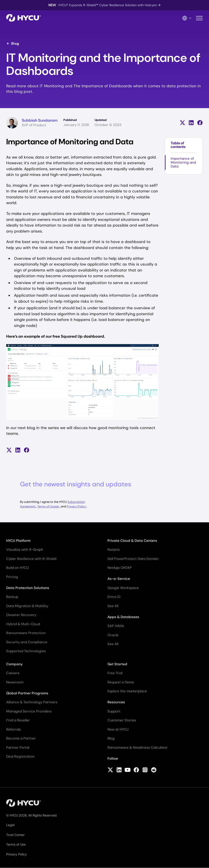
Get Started (117, 664)
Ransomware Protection (26, 633)
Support (114, 711)
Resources (116, 702)
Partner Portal (18, 748)
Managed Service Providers (29, 711)
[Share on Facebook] (200, 123)
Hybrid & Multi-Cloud (23, 624)
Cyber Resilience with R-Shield (31, 559)
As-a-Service (119, 579)
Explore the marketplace (127, 691)
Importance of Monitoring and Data (183, 163)
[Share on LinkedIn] (191, 123)
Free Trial (115, 673)
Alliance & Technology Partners (32, 702)
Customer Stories (122, 720)
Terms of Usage (48, 506)
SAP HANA (116, 626)
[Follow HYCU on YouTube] (128, 770)
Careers (13, 673)
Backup (12, 597)
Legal (10, 825)
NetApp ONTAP (120, 568)
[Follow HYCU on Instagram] (145, 770)
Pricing (12, 577)
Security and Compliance (27, 642)
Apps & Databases (123, 617)
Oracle (113, 635)
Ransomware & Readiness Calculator (138, 748)
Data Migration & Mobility (27, 606)
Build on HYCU (17, 568)
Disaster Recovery (21, 615)
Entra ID (114, 597)
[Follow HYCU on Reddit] (154, 770)
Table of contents (178, 145)
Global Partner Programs (27, 693)
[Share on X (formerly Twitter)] (182, 123)
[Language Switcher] (187, 18)
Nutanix (114, 550)
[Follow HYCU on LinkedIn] (119, 770)
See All (113, 606)
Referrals (14, 729)
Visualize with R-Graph (25, 550)
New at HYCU (118, 729)
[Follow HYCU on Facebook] (136, 770)
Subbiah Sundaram (40, 120)
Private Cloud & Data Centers (132, 541)
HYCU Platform (18, 541)
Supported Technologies (26, 651)
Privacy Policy (77, 506)
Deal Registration (20, 756)
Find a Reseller (18, 720)
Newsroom (15, 682)
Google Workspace (123, 588)
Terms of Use (16, 844)
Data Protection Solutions (28, 588)
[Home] (24, 18)
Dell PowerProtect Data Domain (133, 559)
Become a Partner (21, 738)
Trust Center (15, 835)
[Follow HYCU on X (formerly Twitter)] (110, 770)
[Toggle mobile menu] (199, 18)
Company (14, 664)
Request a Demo (121, 682)
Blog (13, 44)
